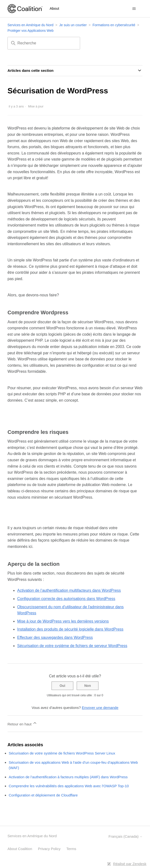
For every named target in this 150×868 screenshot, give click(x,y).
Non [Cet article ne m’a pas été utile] (87, 686)
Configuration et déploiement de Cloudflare (43, 795)
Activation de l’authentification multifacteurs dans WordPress (69, 590)
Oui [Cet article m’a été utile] (62, 686)
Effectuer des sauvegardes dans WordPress (55, 637)
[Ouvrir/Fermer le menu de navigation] (134, 9)
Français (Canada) (126, 836)
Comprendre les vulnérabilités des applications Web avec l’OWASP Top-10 (69, 786)
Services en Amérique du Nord (30, 25)
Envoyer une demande (100, 708)
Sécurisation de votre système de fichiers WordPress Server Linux (62, 753)
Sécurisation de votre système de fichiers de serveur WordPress (72, 646)
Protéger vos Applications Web (30, 31)
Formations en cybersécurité (114, 25)
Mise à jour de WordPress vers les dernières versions (63, 621)
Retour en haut (22, 723)
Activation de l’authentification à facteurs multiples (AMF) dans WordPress (68, 777)
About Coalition (20, 849)
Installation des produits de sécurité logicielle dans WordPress (70, 629)
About (54, 8)
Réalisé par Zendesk (130, 864)
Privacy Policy (49, 849)
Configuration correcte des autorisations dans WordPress (66, 599)
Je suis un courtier (73, 25)
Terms (71, 849)
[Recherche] (44, 43)
